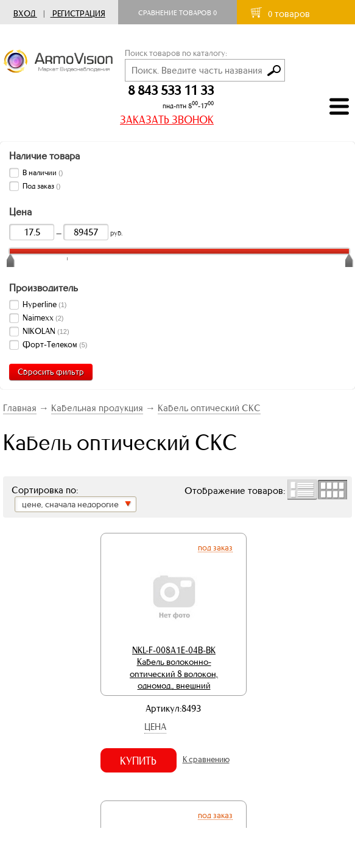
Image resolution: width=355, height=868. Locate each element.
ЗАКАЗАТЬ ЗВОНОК (167, 120)
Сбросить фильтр (51, 372)
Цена (155, 727)
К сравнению (206, 759)
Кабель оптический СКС (209, 408)
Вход (24, 14)
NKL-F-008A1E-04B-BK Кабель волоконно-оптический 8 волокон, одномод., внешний (174, 668)
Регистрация (79, 14)
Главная (20, 408)
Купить (138, 761)
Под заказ (215, 547)
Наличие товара (44, 156)
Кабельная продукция (97, 408)
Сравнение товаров (177, 13)
